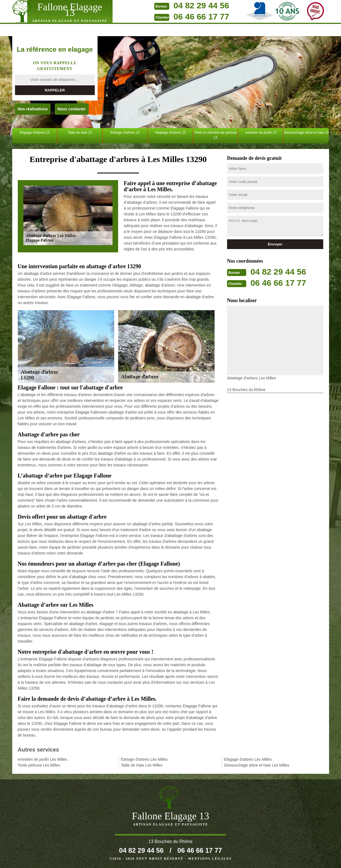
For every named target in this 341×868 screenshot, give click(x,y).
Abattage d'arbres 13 (170, 133)
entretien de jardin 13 (261, 133)
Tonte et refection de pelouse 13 (215, 135)
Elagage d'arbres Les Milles (248, 759)
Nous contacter (72, 109)
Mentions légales (210, 859)
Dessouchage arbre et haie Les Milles (257, 765)
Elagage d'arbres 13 (35, 133)
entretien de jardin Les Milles (43, 759)
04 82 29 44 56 (201, 5)
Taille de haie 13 (80, 133)
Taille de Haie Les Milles (142, 765)
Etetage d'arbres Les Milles (144, 759)
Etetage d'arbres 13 (125, 133)
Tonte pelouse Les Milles (39, 765)
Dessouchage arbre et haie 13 (306, 133)
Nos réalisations (33, 109)
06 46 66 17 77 (201, 17)
